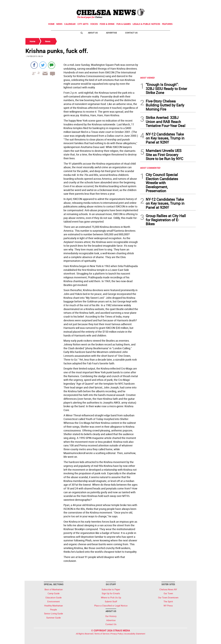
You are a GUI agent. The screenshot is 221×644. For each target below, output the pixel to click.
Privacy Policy (117, 634)
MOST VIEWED (147, 78)
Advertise (111, 33)
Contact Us (131, 33)
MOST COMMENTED (150, 168)
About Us (93, 33)
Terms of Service (102, 634)
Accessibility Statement (135, 634)
